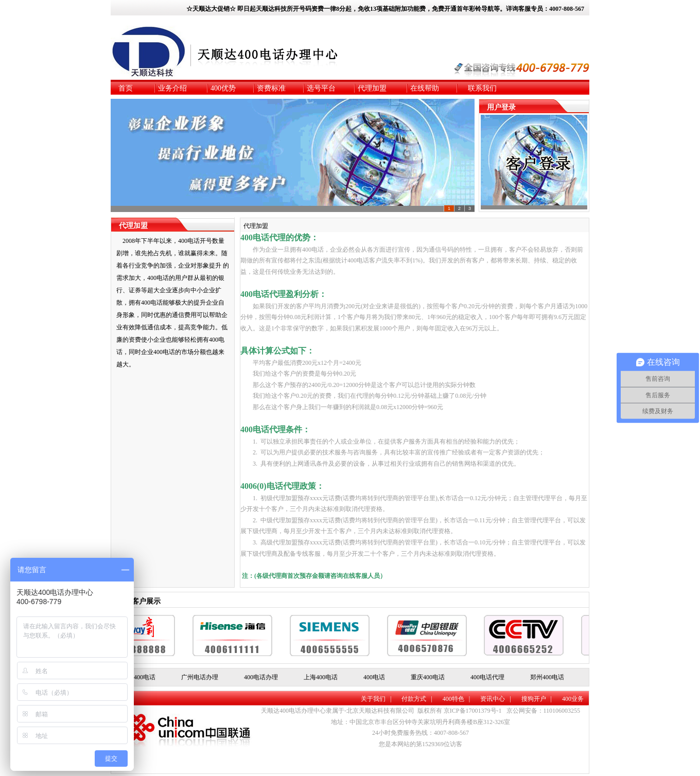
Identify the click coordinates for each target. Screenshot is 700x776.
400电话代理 (487, 677)
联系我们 (482, 88)
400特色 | (456, 699)
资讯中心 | (495, 699)
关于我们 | (376, 699)
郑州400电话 (547, 677)
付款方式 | (417, 699)
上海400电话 (321, 677)
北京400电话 (138, 677)
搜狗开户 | (537, 699)
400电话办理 (261, 677)
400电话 (374, 677)
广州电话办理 (200, 677)
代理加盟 (256, 226)
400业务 (573, 699)
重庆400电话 (428, 677)
